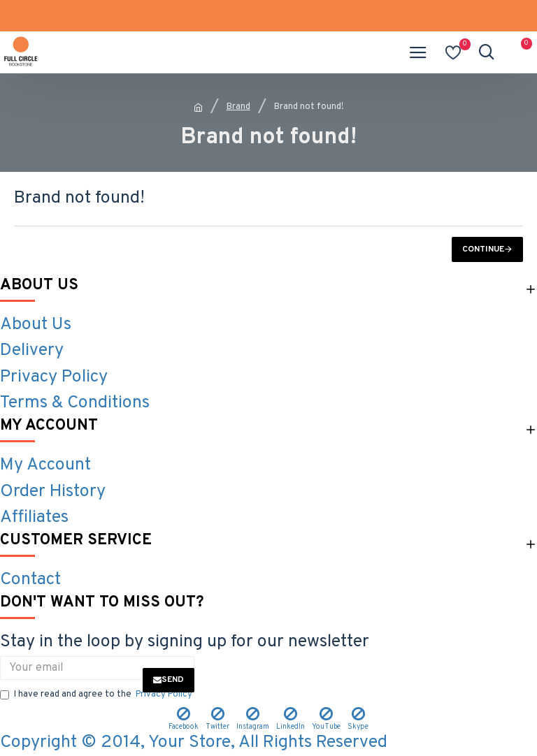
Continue (483, 249)
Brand (238, 107)
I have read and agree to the (97, 695)
